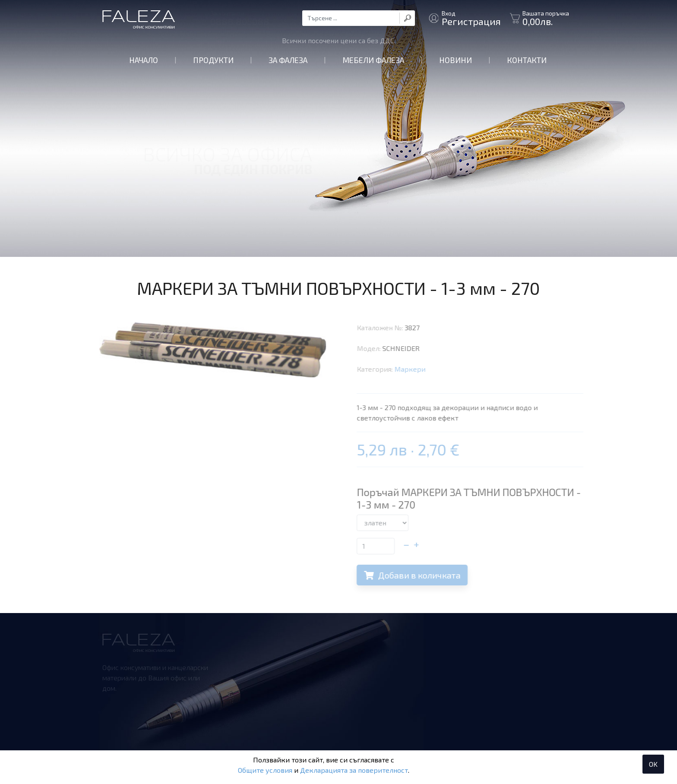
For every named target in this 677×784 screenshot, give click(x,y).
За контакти (240, 18)
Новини (456, 60)
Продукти (213, 60)
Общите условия (265, 770)
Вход (471, 18)
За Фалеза (288, 60)
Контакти (527, 60)
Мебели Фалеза (373, 60)
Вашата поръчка (546, 18)
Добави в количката (421, 575)
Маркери (418, 369)
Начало (144, 60)
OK (653, 764)
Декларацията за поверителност (354, 770)
